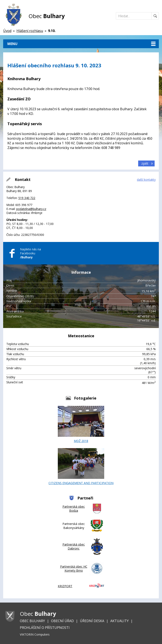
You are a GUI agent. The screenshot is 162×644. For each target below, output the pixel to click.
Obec (47, 16)
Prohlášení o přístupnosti (45, 628)
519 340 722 (27, 198)
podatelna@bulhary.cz (31, 209)
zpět (145, 163)
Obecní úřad (62, 621)
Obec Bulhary (32, 621)
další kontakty (146, 180)
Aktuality (119, 621)
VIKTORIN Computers (35, 634)
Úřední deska (92, 621)
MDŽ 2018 (81, 424)
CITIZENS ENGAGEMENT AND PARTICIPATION (81, 467)
